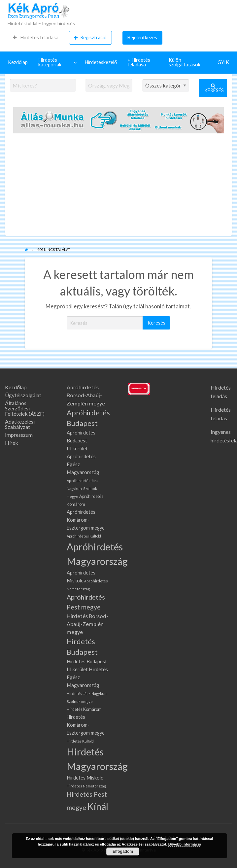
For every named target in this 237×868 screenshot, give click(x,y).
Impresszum (19, 435)
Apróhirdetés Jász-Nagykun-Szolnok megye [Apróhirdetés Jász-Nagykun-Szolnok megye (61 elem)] (83, 488)
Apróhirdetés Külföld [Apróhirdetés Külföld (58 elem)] (84, 536)
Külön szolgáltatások (185, 62)
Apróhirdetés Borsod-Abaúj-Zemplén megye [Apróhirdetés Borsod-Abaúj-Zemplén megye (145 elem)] (86, 395)
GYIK (223, 62)
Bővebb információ (185, 844)
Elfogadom (123, 851)
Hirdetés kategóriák (50, 62)
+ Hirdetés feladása (139, 62)
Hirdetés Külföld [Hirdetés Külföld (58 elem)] (80, 741)
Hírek (12, 443)
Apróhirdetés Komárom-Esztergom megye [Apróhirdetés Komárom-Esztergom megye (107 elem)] (86, 520)
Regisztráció (90, 38)
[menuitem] (36, 38)
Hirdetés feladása (36, 37)
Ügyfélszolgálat (23, 395)
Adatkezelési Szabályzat (20, 424)
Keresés (214, 88)
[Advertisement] (118, 186)
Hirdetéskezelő (101, 62)
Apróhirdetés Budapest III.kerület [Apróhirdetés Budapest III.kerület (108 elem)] (81, 441)
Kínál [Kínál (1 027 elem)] (98, 806)
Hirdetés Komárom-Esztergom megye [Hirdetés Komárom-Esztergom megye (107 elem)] (86, 725)
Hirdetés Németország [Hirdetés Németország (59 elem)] (86, 786)
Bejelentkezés (142, 37)
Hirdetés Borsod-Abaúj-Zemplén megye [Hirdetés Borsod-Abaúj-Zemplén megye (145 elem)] (87, 624)
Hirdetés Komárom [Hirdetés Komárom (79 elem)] (84, 709)
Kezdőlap (18, 62)
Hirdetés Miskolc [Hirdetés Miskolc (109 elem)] (85, 778)
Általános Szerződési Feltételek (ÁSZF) (25, 408)
